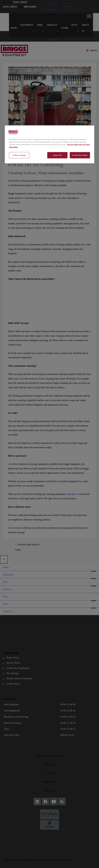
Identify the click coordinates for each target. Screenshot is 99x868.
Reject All (57, 155)
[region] (49, 144)
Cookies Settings (19, 155)
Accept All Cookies (80, 155)
